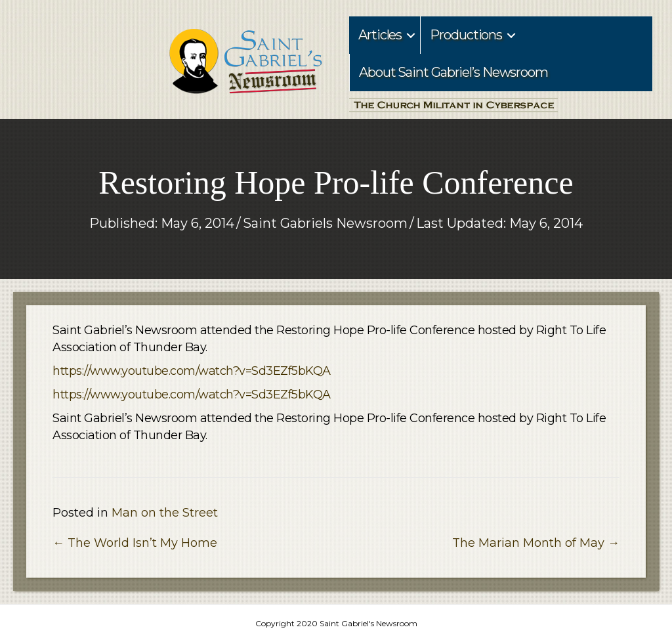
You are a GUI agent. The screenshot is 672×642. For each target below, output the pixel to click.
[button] (411, 35)
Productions (466, 35)
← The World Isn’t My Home (135, 543)
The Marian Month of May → (536, 543)
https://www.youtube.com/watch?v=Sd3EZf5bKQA (192, 371)
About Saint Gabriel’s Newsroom (453, 72)
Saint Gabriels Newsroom (325, 223)
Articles (380, 35)
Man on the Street (165, 513)
